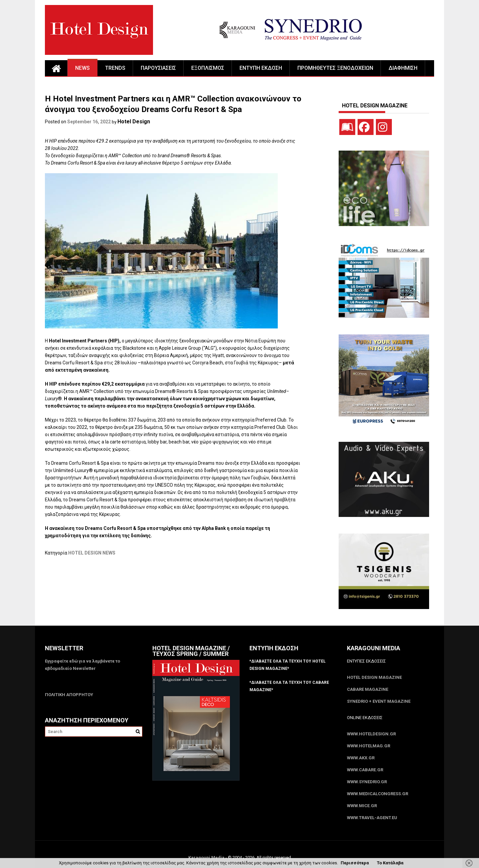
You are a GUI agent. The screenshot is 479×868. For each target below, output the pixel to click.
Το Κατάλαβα (390, 863)
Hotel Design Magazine (374, 677)
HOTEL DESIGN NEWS (92, 553)
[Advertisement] (166, 590)
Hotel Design (134, 122)
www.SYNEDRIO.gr (367, 782)
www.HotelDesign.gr (371, 734)
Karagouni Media (207, 858)
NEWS (82, 68)
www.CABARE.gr (365, 770)
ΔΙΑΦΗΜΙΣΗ (403, 68)
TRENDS (115, 68)
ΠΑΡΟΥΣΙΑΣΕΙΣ (158, 68)
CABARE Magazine (368, 689)
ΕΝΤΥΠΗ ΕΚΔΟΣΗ (261, 68)
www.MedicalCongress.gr (378, 794)
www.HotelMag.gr (369, 746)
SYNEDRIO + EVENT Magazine (379, 701)
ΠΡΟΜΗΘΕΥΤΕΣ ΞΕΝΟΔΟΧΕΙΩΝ (335, 68)
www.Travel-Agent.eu (372, 818)
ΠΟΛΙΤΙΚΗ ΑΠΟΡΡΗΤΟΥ (69, 695)
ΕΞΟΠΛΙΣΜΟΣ (208, 68)
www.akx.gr (361, 758)
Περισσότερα (355, 863)
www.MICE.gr (362, 806)
